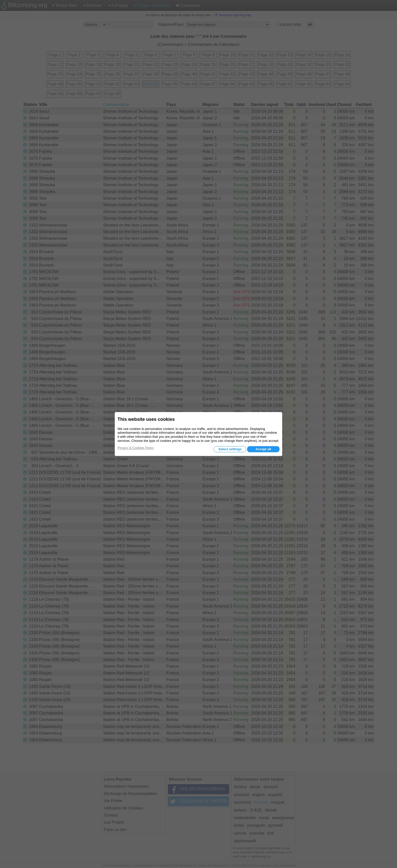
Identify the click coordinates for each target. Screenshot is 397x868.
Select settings (230, 449)
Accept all (263, 449)
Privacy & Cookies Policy (136, 448)
